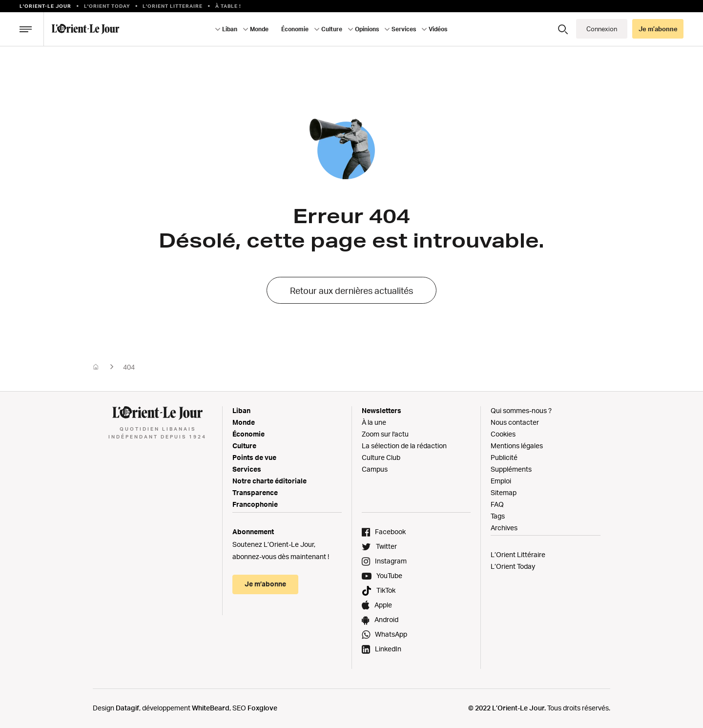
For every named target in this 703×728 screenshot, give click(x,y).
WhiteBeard (211, 708)
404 (129, 367)
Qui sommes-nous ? (521, 410)
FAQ (497, 504)
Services (404, 29)
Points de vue (254, 457)
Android (386, 619)
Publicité (504, 457)
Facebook (390, 531)
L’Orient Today (513, 566)
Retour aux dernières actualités (351, 291)
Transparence (255, 492)
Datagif (127, 708)
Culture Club (381, 457)
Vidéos (438, 29)
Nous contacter (515, 422)
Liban (230, 29)
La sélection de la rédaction (404, 446)
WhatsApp (391, 634)
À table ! (228, 6)
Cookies (503, 434)
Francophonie (255, 504)
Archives (504, 528)
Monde (259, 29)
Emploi (501, 481)
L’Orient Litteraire (173, 6)
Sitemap (504, 492)
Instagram (391, 561)
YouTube (389, 575)
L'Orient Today (107, 6)
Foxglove (262, 708)
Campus (375, 469)
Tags (498, 516)
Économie (295, 29)
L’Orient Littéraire (518, 554)
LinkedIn (388, 649)
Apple (383, 605)
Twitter (386, 546)
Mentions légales (517, 446)
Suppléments (511, 469)
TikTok (386, 590)
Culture (332, 29)
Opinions (367, 29)
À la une (374, 422)
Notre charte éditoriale (269, 481)
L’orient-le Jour (45, 6)
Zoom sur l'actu (385, 434)
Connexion (602, 29)
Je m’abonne (658, 29)
